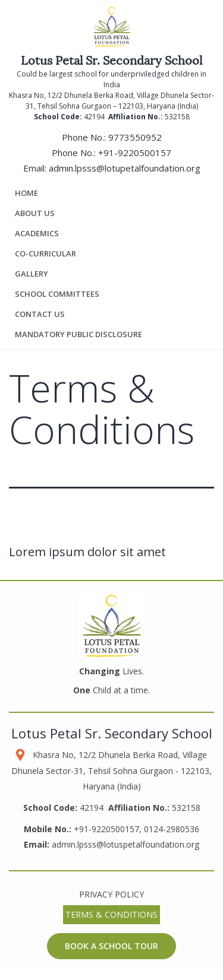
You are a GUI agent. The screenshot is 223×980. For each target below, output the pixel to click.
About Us (35, 213)
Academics (37, 233)
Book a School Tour (111, 946)
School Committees (57, 294)
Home (26, 193)
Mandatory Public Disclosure (78, 334)
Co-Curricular (45, 253)
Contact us (40, 314)
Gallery (32, 274)
